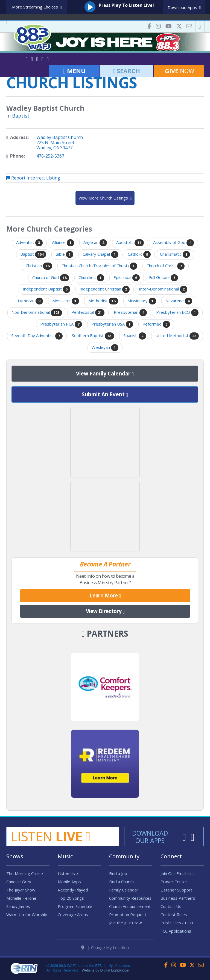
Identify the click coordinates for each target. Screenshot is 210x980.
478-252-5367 (50, 156)
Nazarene (179, 301)
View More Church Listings (105, 198)
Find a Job (118, 873)
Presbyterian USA (112, 324)
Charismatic (175, 255)
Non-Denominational (37, 313)
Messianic (66, 301)
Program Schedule (75, 906)
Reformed (156, 324)
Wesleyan (105, 348)
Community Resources (130, 898)
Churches (91, 278)
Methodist (103, 301)
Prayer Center (174, 882)
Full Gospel (164, 278)
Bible (64, 255)
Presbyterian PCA (61, 324)
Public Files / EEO (177, 923)
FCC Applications (176, 931)
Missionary (142, 301)
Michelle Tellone (21, 898)
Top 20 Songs (71, 898)
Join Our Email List (177, 873)
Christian (39, 266)
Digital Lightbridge (114, 970)
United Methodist (177, 336)
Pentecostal (88, 313)
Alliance (63, 243)
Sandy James (18, 906)
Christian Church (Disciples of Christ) (99, 266)
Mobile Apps (69, 882)
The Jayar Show (21, 890)
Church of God (51, 278)
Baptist (21, 116)
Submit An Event (105, 395)
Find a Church (121, 882)
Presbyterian (130, 313)
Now (179, 71)
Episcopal (127, 278)
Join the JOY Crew (126, 923)
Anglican (95, 243)
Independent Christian (105, 289)
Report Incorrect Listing (33, 178)
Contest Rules (174, 915)
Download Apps (184, 7)
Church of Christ (166, 266)
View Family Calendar (105, 374)
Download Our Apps (150, 837)
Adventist (29, 243)
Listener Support (176, 890)
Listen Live (68, 873)
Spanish (135, 336)
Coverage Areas (73, 915)
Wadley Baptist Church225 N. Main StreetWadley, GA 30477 (60, 143)
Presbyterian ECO (177, 313)
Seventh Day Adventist (37, 336)
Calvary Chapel (100, 255)
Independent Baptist (46, 289)
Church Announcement (130, 906)
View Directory (105, 611)
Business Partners (178, 898)
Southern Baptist (93, 336)
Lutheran (30, 301)
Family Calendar (124, 890)
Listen (50, 836)
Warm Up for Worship (27, 915)
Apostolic (130, 243)
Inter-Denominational (163, 289)
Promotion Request (128, 915)
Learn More (105, 596)
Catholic (139, 255)
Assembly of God (173, 243)
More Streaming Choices (37, 7)
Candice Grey (19, 882)
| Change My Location (105, 947)
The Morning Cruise (25, 873)
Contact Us (171, 906)
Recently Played (73, 890)
